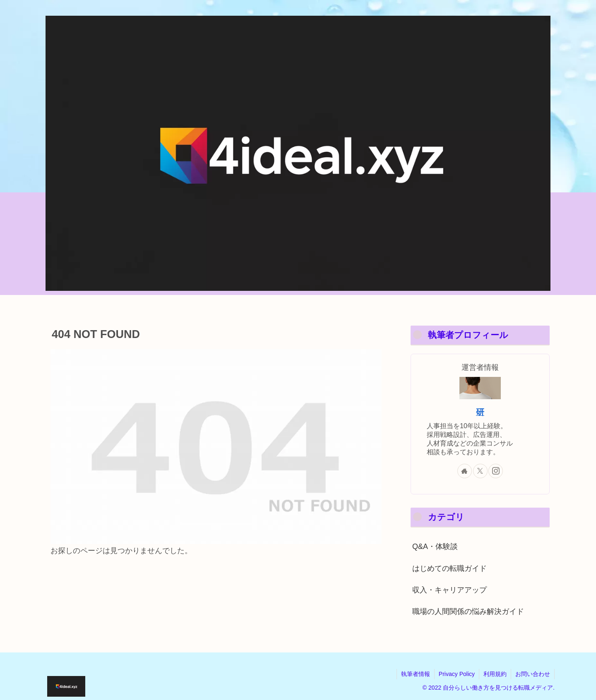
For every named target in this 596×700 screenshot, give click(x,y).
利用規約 (495, 674)
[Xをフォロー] (480, 471)
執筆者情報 (416, 674)
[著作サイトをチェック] (465, 471)
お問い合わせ (533, 674)
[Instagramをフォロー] (496, 471)
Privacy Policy (457, 674)
